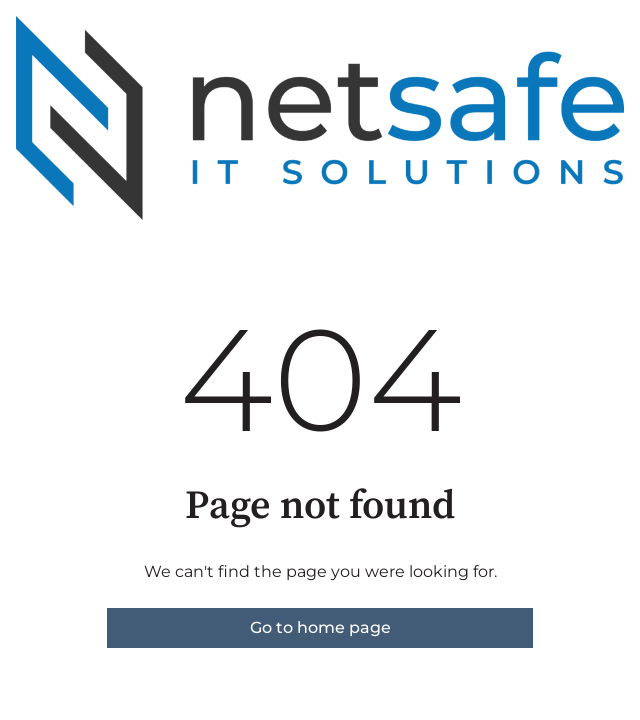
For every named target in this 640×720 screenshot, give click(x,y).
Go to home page (320, 627)
